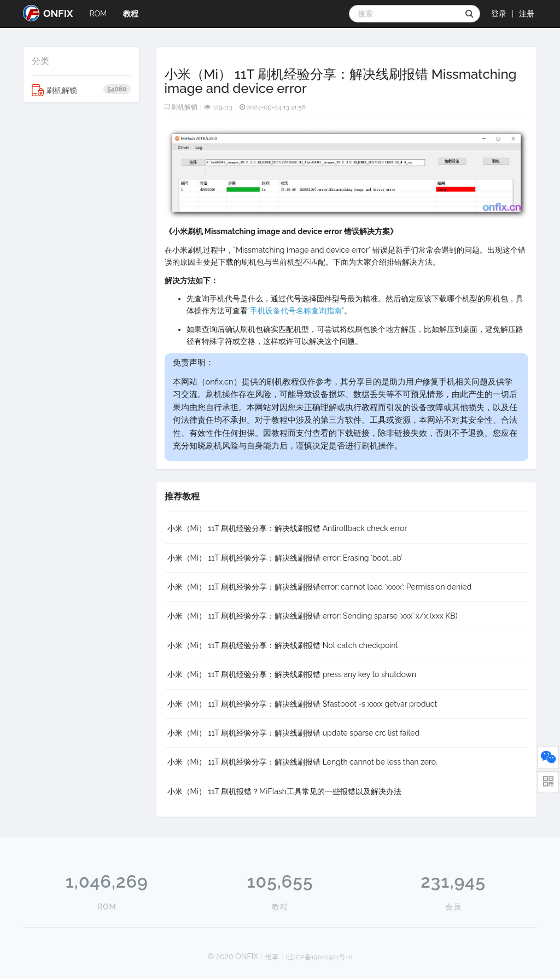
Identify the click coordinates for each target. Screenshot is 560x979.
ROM (98, 14)
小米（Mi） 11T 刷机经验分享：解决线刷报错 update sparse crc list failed (294, 733)
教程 (131, 14)
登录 (499, 14)
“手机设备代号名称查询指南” (296, 311)
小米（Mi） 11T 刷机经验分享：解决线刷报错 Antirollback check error (287, 528)
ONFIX (48, 13)
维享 (272, 957)
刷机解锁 (81, 90)
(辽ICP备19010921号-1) (319, 957)
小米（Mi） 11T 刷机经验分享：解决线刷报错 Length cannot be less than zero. (302, 762)
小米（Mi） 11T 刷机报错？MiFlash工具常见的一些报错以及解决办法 (285, 791)
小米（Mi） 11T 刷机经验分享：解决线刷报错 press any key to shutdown (292, 674)
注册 (527, 14)
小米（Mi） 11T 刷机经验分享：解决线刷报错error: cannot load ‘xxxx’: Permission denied (320, 587)
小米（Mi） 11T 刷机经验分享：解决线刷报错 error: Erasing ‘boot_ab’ (285, 558)
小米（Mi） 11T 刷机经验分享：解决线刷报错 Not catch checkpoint (283, 645)
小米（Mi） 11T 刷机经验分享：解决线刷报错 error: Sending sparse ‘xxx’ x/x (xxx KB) (313, 616)
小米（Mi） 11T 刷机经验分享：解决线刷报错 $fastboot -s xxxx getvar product (302, 704)
